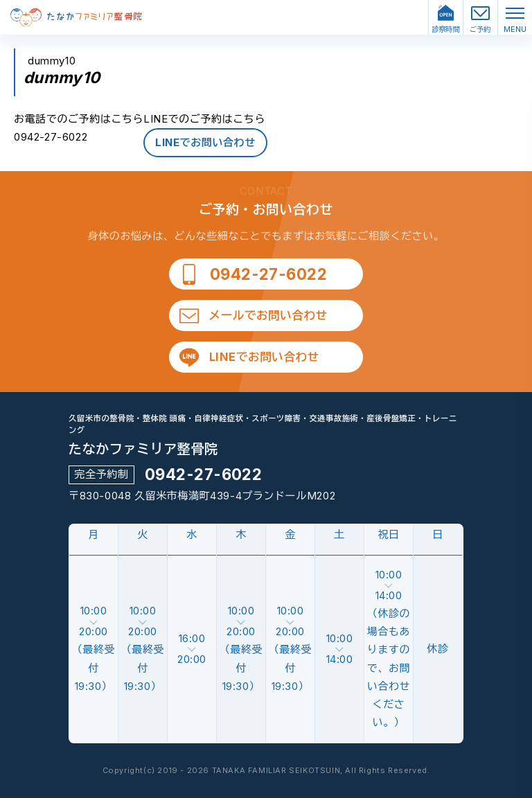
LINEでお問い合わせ (205, 142)
